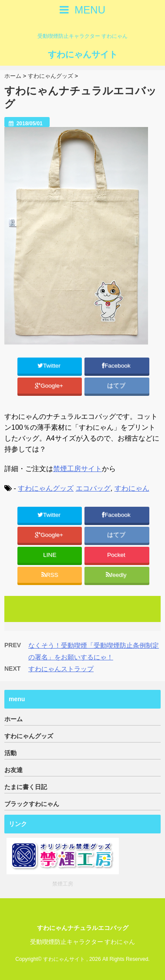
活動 (10, 753)
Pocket (117, 555)
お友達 (13, 770)
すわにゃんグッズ (46, 488)
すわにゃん (132, 488)
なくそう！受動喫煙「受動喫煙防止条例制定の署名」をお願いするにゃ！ (94, 651)
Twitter (50, 366)
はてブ (117, 386)
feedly (117, 575)
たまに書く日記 (26, 787)
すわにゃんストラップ (61, 669)
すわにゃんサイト (83, 54)
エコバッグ (93, 488)
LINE (50, 555)
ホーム (13, 719)
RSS (50, 575)
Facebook (117, 366)
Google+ (50, 386)
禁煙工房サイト (77, 469)
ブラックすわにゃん (32, 804)
